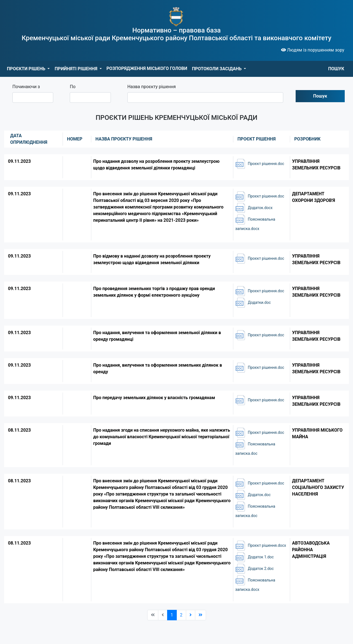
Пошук (320, 96)
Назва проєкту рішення (152, 87)
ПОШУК (336, 69)
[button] (28, 69)
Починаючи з (26, 87)
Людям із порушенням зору (313, 50)
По (73, 87)
